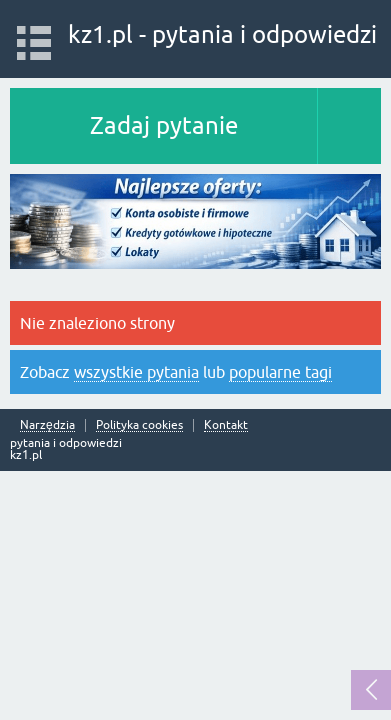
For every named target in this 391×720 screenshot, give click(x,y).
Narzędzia (47, 425)
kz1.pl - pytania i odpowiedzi (222, 34)
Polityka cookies (139, 425)
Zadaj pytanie (164, 125)
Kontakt (226, 425)
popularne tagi (280, 372)
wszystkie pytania (136, 372)
